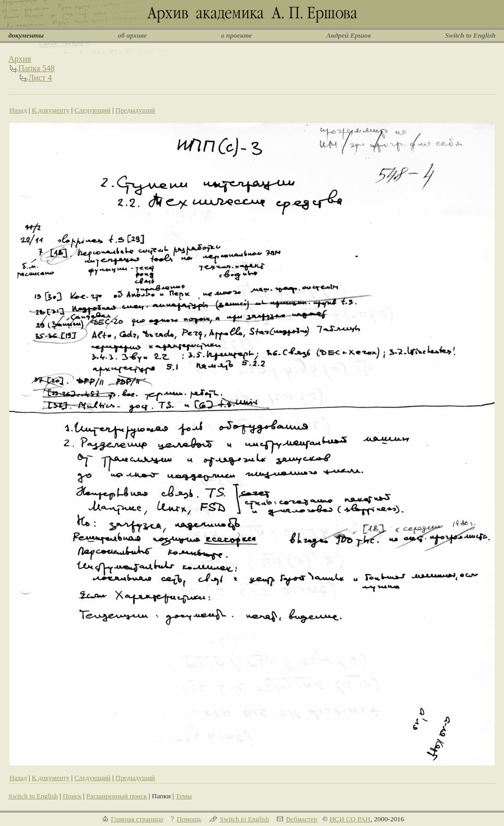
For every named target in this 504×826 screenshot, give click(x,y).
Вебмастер (301, 819)
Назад (18, 110)
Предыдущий (135, 110)
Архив (20, 59)
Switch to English (470, 35)
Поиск (72, 796)
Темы (184, 796)
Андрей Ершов (348, 35)
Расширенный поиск (116, 796)
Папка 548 (37, 68)
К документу (51, 110)
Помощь (189, 819)
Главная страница (137, 819)
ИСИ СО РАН (350, 819)
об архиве (133, 35)
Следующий (92, 110)
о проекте (236, 35)
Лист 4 (40, 78)
